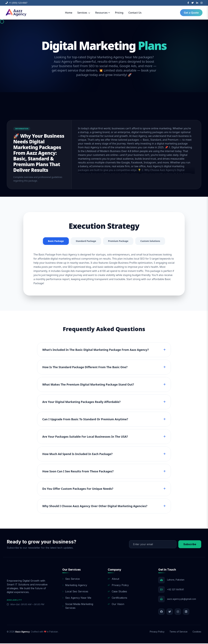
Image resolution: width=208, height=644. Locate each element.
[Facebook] (188, 3)
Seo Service (71, 579)
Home (69, 13)
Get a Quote (191, 13)
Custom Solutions (154, 241)
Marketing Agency (75, 586)
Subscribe (190, 545)
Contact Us (135, 13)
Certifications (117, 598)
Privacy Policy (118, 586)
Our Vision (116, 605)
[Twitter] (193, 3)
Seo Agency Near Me (77, 598)
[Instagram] (202, 3)
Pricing (119, 13)
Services (84, 13)
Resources (103, 13)
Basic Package (52, 241)
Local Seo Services (75, 592)
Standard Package (85, 241)
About (113, 579)
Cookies (197, 632)
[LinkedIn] (197, 3)
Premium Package (119, 241)
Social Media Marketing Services (78, 607)
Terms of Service (178, 632)
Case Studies (117, 592)
